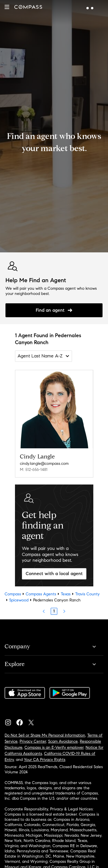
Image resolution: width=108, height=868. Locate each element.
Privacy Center (33, 741)
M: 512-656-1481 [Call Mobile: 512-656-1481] (34, 470)
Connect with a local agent (54, 574)
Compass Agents (41, 594)
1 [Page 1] (54, 611)
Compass (13, 594)
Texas (66, 594)
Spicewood (19, 600)
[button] (7, 7)
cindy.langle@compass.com (44, 464)
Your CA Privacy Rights (45, 760)
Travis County (87, 594)
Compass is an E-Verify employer (54, 747)
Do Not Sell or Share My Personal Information (45, 735)
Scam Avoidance (63, 741)
